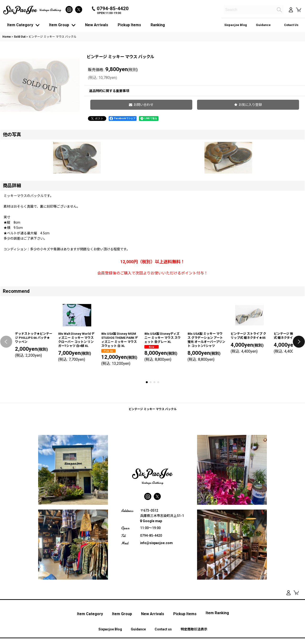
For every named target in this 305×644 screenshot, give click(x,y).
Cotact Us (291, 25)
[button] (264, 107)
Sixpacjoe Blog (236, 25)
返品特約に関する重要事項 (173, 91)
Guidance (263, 25)
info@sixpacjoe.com (156, 606)
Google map (151, 585)
